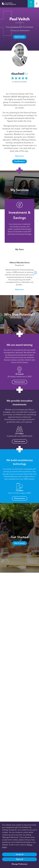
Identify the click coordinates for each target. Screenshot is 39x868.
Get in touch (20, 37)
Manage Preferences (19, 864)
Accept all (20, 854)
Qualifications (19, 161)
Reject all (20, 859)
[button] (37, 221)
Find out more (19, 382)
